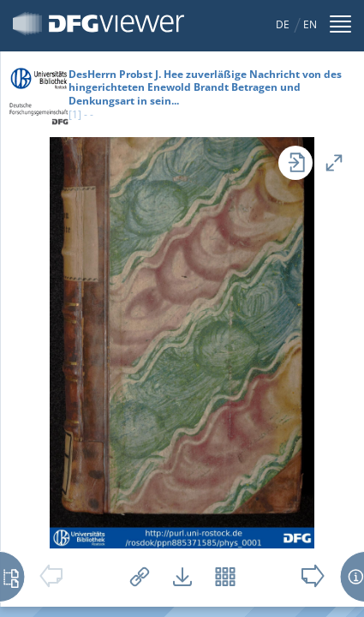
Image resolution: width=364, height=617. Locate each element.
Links (140, 577)
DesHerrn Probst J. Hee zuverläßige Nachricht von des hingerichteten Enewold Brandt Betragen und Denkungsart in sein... (205, 87)
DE (283, 24)
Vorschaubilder (225, 577)
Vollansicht (334, 163)
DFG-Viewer (98, 24)
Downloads (182, 577)
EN (310, 24)
